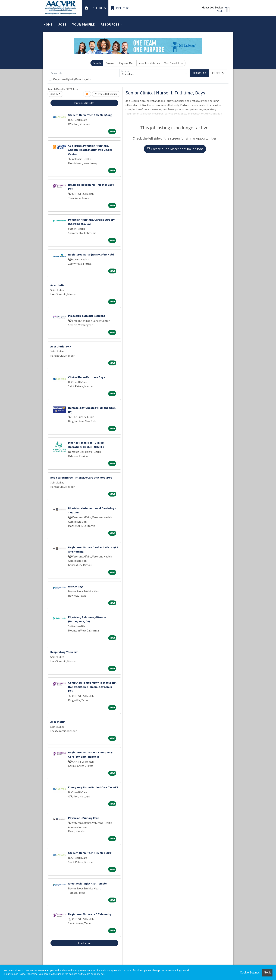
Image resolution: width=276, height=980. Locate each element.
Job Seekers (95, 8)
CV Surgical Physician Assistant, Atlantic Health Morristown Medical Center (91, 150)
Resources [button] (110, 24)
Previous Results (84, 103)
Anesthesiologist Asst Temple (87, 883)
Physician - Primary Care (84, 818)
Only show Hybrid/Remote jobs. (72, 79)
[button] (218, 73)
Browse (110, 63)
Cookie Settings (250, 973)
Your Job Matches (149, 63)
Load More (84, 943)
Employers (120, 8)
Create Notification (106, 94)
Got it (267, 973)
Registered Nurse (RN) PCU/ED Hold (91, 254)
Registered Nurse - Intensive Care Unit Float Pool (82, 477)
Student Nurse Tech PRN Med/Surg (90, 115)
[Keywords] (84, 73)
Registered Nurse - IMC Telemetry (90, 914)
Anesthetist (58, 285)
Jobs (62, 24)
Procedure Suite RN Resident (87, 316)
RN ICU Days (76, 586)
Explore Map (127, 63)
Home (48, 24)
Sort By (54, 94)
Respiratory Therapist (64, 652)
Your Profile (84, 24)
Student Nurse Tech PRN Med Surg (90, 853)
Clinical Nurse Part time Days (87, 377)
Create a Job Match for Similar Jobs (175, 149)
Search (97, 63)
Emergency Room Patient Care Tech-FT (93, 787)
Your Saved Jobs (174, 63)
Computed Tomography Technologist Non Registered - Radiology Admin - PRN (92, 687)
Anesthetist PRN (61, 346)
